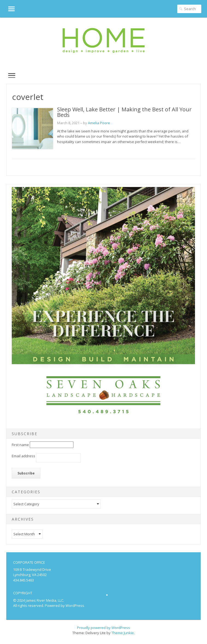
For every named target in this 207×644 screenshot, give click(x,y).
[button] (7, 9)
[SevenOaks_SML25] (104, 420)
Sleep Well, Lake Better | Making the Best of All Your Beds (124, 112)
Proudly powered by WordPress (104, 628)
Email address (23, 456)
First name (20, 445)
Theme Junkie (123, 633)
